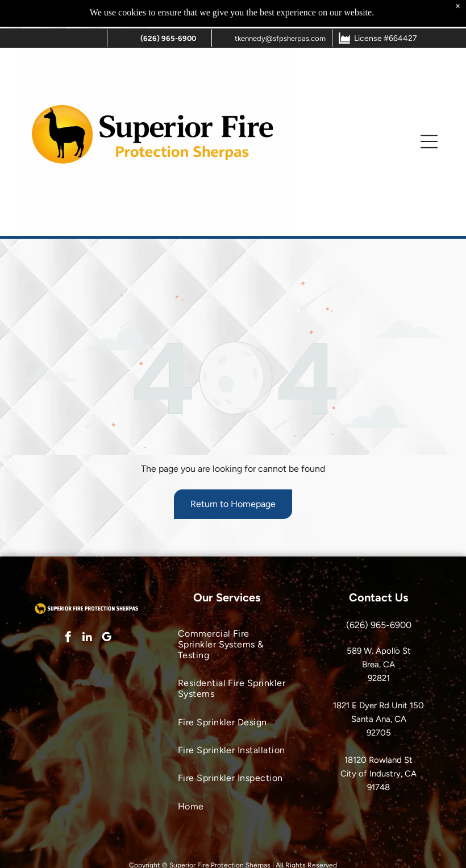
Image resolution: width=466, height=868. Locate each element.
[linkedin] (87, 638)
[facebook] (68, 638)
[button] (429, 113)
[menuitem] (233, 644)
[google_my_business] (107, 638)
